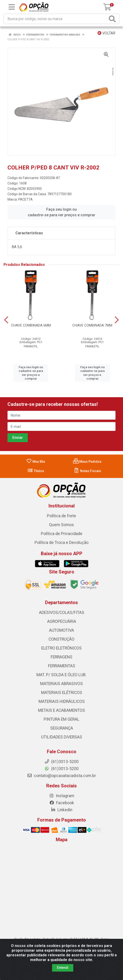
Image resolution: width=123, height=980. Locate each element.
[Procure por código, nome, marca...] (56, 19)
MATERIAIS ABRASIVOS (61, 684)
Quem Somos (61, 525)
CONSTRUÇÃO (61, 639)
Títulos (36, 471)
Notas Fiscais (87, 471)
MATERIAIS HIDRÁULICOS (62, 701)
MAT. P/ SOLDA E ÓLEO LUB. (61, 675)
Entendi (63, 968)
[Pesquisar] (113, 19)
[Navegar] (6, 320)
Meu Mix (36, 462)
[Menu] (12, 7)
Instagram (62, 796)
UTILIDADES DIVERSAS (62, 737)
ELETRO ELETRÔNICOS (61, 648)
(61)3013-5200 (61, 769)
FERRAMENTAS (62, 666)
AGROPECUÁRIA (62, 621)
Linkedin (61, 810)
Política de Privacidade (62, 534)
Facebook (62, 803)
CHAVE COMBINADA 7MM (92, 325)
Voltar (106, 33)
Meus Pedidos (87, 462)
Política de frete (61, 516)
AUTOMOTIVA (61, 630)
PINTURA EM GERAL (61, 719)
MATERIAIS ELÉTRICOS (62, 693)
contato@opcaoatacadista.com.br (61, 776)
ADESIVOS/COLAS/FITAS (62, 613)
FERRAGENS (61, 657)
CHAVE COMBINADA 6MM (31, 325)
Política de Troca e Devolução (61, 543)
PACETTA (25, 199)
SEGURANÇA (62, 728)
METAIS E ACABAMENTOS (61, 710)
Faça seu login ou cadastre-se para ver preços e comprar (61, 212)
